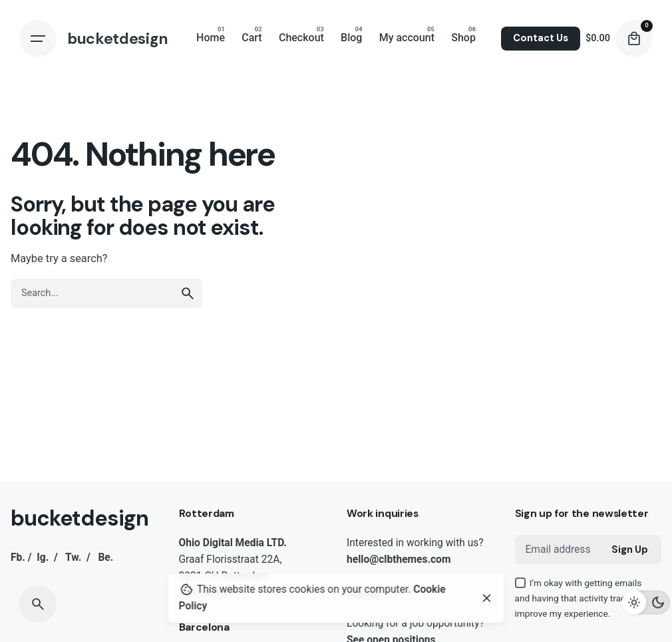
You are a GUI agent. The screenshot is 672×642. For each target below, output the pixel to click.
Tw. (73, 558)
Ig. (43, 558)
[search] (188, 293)
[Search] (38, 604)
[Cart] (634, 39)
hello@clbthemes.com (399, 560)
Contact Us (541, 38)
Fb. (18, 558)
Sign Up (630, 550)
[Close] (487, 598)
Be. (105, 558)
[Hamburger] (38, 39)
